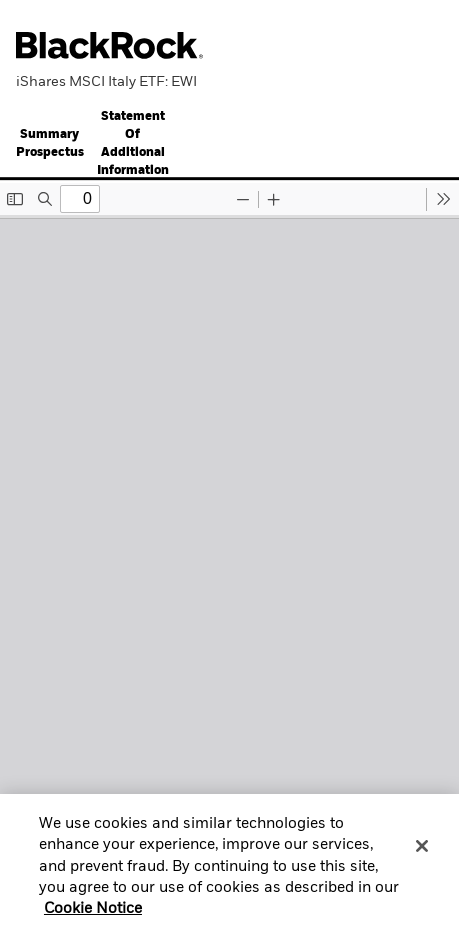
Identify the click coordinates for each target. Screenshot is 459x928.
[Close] (422, 852)
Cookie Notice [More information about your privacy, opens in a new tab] (93, 915)
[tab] (50, 143)
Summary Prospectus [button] (50, 144)
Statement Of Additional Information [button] (133, 144)
